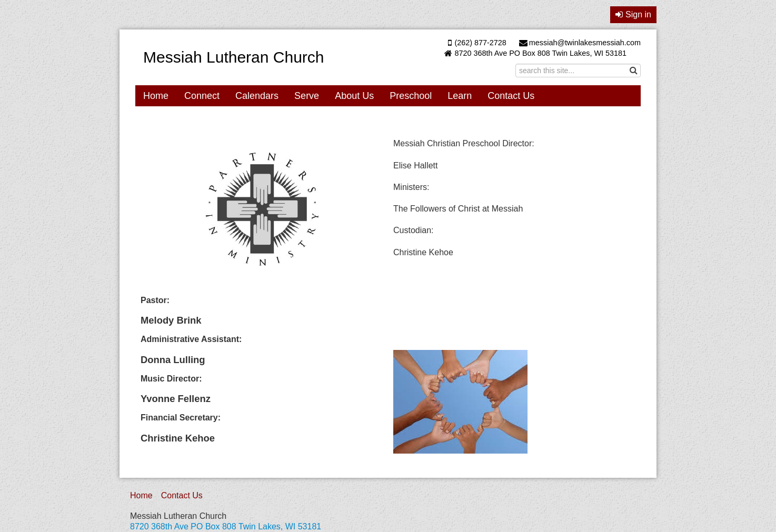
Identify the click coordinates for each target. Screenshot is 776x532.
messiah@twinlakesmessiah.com (580, 43)
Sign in (633, 14)
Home (156, 96)
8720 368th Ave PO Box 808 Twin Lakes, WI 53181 (540, 53)
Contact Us (511, 96)
